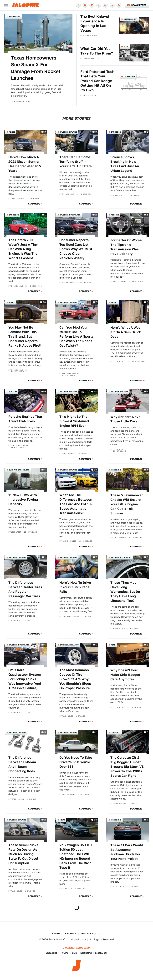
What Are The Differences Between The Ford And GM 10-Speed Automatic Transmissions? (76, 504)
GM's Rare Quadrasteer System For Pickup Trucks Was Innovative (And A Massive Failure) (25, 679)
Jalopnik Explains (68, 132)
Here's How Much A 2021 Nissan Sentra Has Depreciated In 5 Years (25, 164)
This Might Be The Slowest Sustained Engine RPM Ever (74, 421)
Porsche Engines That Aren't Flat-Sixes (25, 419)
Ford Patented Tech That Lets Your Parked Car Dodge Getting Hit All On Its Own (97, 81)
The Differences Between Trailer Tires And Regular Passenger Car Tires (25, 589)
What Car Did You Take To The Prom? (97, 51)
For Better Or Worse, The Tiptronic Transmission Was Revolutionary (127, 247)
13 (44, 302)
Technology (129, 76)
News (62, 820)
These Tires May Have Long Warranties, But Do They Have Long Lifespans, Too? (125, 592)
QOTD (126, 46)
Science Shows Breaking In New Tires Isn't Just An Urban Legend (125, 164)
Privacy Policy (91, 934)
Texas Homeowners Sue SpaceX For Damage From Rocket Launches (36, 68)
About (56, 933)
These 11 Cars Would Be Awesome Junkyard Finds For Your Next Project (127, 852)
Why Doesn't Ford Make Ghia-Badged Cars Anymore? (125, 675)
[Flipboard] (92, 5)
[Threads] (105, 5)
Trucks (114, 302)
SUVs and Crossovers (19, 470)
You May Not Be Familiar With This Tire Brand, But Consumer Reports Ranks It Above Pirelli (25, 336)
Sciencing (86, 953)
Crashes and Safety (69, 645)
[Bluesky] (85, 5)
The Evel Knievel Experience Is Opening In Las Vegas (95, 23)
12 (95, 392)
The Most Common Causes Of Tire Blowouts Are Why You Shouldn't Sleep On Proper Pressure (75, 679)
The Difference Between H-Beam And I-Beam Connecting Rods (22, 764)
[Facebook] (78, 5)
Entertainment (130, 19)
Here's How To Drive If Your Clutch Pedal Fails (75, 587)
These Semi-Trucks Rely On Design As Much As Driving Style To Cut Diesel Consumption (23, 854)
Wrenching (116, 470)
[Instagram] (112, 5)
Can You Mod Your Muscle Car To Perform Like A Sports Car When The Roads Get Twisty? (76, 336)
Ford (113, 645)
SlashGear (101, 953)
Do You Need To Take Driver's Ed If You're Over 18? (76, 762)
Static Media (56, 939)
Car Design (116, 132)
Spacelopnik (15, 16)
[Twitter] (99, 5)
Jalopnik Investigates (70, 215)
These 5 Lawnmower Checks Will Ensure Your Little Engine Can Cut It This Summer (127, 504)
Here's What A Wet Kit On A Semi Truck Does (126, 332)
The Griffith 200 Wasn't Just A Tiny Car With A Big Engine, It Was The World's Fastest (23, 249)
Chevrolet (116, 732)
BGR (74, 953)
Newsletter (137, 5)
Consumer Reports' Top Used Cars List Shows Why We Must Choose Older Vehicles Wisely (76, 249)
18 (95, 470)
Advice (12, 132)
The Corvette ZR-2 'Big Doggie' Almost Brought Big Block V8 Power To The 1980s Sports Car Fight (127, 767)
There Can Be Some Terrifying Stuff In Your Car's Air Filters (76, 162)
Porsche (115, 215)
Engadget (51, 953)
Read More (34, 204)
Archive (71, 933)
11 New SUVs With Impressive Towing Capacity (23, 500)
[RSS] (119, 5)
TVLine (64, 953)
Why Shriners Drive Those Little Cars (125, 419)
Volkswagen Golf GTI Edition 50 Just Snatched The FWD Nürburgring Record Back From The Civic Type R (76, 856)
